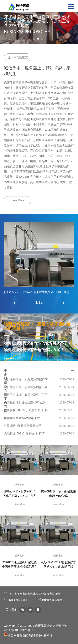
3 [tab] (42, 39)
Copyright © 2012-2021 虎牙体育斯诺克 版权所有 (36, 626)
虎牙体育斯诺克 (18, 57)
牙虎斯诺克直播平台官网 (6, 371)
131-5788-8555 (18, 600)
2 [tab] (38, 39)
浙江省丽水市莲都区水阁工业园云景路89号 (35, 594)
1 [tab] (34, 39)
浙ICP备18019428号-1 (19, 630)
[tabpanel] (39, 22)
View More (18, 200)
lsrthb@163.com (52, 600)
